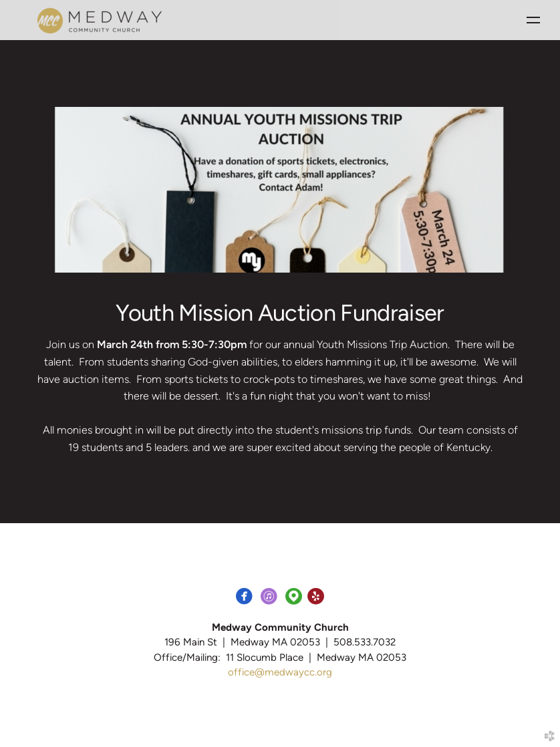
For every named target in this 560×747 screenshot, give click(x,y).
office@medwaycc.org (280, 672)
